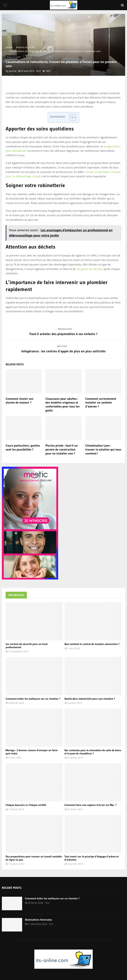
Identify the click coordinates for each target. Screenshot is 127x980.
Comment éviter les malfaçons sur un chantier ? (33, 699)
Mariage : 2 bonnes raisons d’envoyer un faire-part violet (32, 752)
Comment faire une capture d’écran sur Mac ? (91, 805)
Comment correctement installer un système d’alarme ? (101, 403)
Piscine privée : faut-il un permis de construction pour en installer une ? (62, 449)
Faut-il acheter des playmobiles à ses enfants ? (63, 334)
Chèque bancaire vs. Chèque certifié (26, 805)
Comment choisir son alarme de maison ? (20, 401)
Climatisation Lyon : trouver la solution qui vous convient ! (103, 449)
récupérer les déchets (90, 269)
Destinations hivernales (38, 920)
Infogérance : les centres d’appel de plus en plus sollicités (63, 351)
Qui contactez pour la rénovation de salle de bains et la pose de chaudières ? (93, 752)
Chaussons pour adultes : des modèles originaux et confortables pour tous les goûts (62, 404)
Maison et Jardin (14, 57)
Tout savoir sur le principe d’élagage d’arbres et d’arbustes (92, 858)
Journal (13, 71)
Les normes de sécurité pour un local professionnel (27, 646)
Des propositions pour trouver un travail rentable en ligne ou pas (34, 858)
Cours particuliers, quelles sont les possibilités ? (23, 447)
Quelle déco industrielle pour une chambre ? (90, 699)
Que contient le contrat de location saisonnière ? (92, 644)
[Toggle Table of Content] (71, 117)
